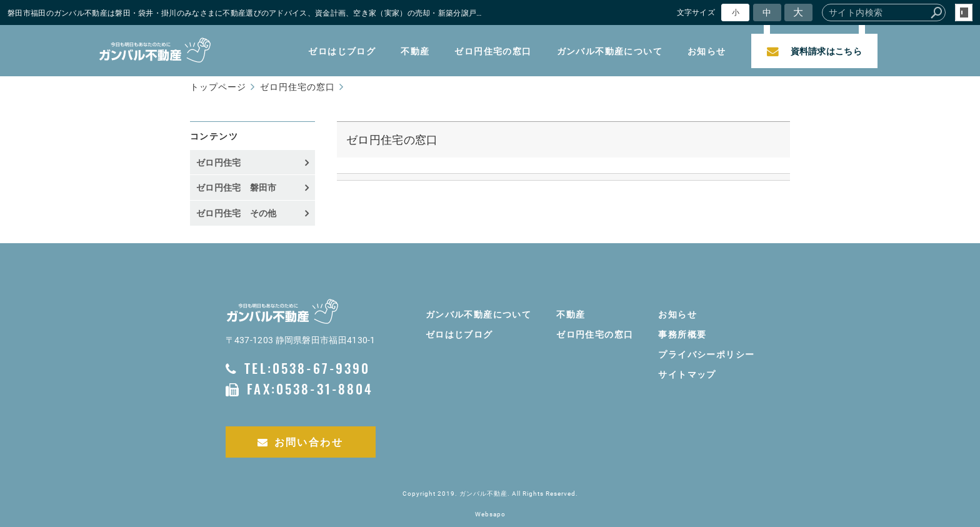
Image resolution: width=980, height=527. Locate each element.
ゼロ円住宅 (219, 162)
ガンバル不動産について (610, 51)
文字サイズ (696, 12)
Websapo (490, 514)
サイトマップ (687, 374)
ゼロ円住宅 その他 (237, 213)
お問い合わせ (300, 442)
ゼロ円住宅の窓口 (493, 51)
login (964, 13)
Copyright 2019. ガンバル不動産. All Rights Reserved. (490, 494)
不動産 (415, 51)
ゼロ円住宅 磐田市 (237, 187)
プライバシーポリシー (706, 354)
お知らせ (707, 51)
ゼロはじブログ (342, 51)
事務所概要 (682, 334)
